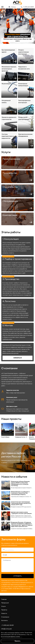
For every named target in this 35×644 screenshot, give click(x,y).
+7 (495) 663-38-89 (28, 7)
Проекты (4, 610)
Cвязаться (17, 358)
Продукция (5, 603)
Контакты (4, 620)
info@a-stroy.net (6, 629)
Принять (17, 641)
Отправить (17, 576)
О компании (5, 617)
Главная (4, 599)
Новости (4, 613)
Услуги (3, 606)
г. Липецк (13, 7)
